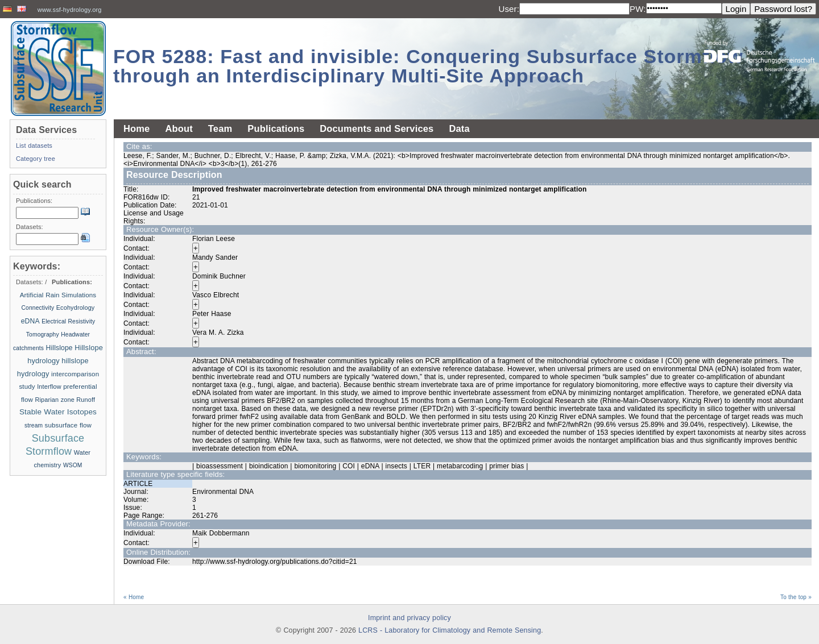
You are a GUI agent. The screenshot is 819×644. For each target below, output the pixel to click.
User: (509, 9)
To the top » (796, 597)
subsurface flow (68, 425)
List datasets (34, 146)
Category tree (36, 159)
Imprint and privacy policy (409, 618)
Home (136, 128)
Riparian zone (54, 400)
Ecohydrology (76, 308)
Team (220, 128)
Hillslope (59, 348)
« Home (134, 597)
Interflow (49, 387)
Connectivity (38, 308)
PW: (638, 9)
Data (459, 128)
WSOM (73, 465)
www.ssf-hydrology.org (70, 10)
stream (35, 425)
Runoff (86, 400)
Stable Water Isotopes (58, 412)
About (179, 128)
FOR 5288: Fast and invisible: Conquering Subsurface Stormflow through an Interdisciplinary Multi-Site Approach (428, 66)
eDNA (30, 321)
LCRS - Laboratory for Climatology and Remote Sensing (450, 630)
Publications (276, 128)
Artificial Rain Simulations (58, 295)
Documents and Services (377, 128)
